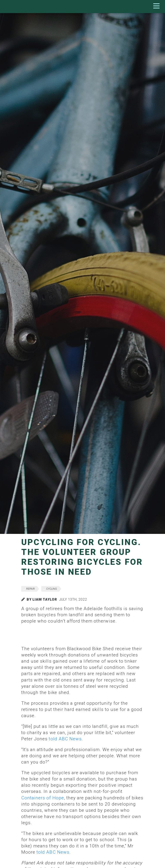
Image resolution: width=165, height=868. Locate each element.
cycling (52, 589)
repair (31, 589)
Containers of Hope (43, 798)
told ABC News (65, 739)
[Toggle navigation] (157, 7)
